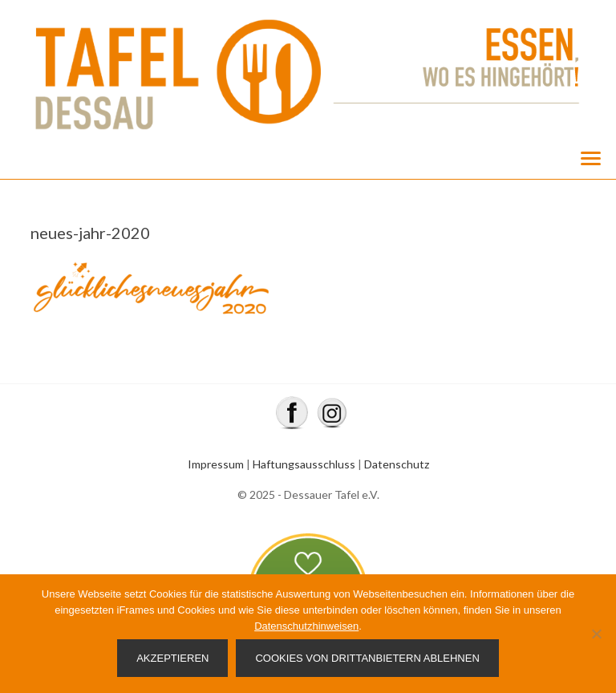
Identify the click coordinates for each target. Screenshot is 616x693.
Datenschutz (397, 464)
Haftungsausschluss (304, 464)
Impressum (216, 464)
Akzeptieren (172, 658)
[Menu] (590, 157)
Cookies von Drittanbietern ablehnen (367, 658)
